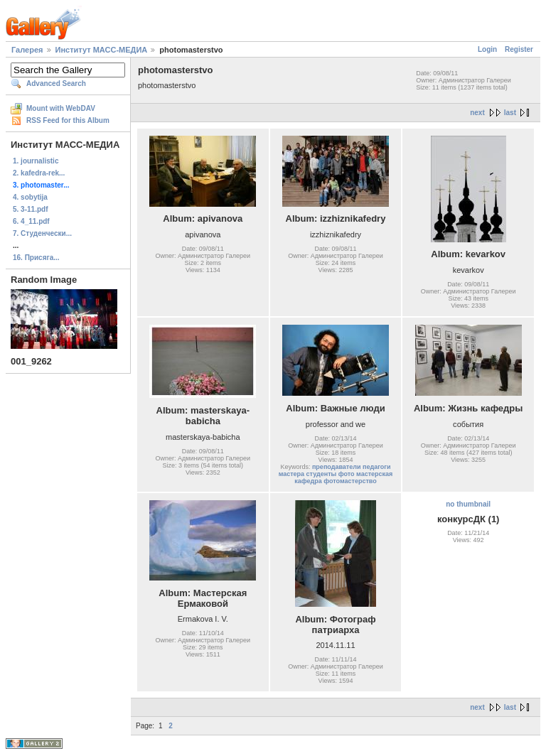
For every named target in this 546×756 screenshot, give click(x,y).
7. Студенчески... (42, 233)
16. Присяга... (36, 258)
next (477, 113)
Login (487, 49)
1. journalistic (36, 161)
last (510, 113)
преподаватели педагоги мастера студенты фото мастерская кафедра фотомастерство (336, 474)
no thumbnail (468, 504)
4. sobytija (30, 197)
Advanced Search (56, 83)
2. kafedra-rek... (39, 173)
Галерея (27, 50)
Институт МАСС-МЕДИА (102, 50)
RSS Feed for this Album (68, 120)
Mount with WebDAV (61, 108)
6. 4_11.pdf (31, 221)
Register (519, 49)
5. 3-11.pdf (30, 209)
